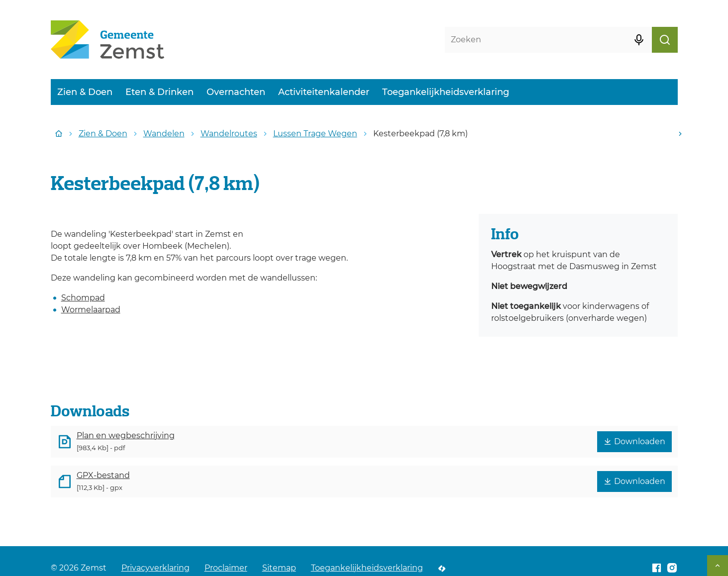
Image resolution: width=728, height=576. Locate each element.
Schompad (83, 298)
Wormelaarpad (91, 310)
